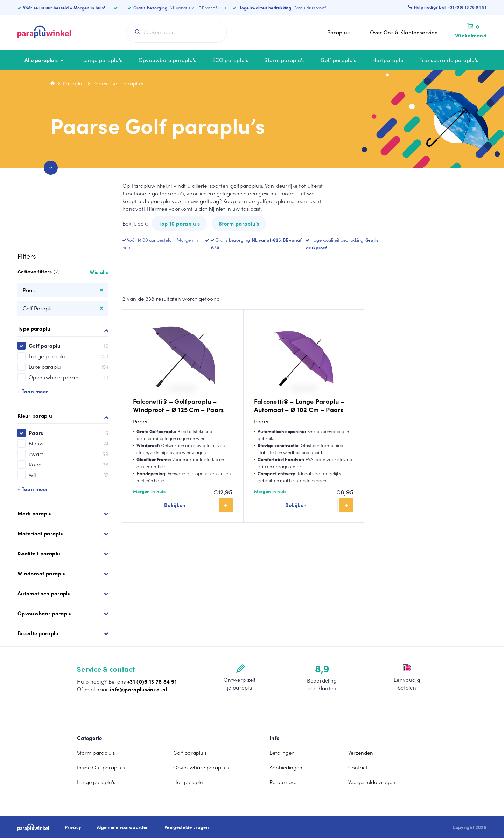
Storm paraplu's (285, 60)
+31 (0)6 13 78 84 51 (152, 681)
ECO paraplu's (230, 60)
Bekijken (175, 505)
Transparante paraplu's (449, 60)
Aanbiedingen (286, 767)
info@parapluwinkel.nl (138, 689)
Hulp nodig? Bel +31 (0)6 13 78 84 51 (450, 7)
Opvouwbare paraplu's (168, 60)
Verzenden (361, 753)
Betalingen (282, 753)
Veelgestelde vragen (372, 782)
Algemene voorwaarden (123, 827)
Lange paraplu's (103, 60)
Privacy (73, 827)
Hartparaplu (388, 60)
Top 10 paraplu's (179, 223)
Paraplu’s (339, 32)
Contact (358, 767)
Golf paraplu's (338, 60)
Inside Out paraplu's (101, 767)
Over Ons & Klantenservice (404, 32)
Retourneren (285, 782)
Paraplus (73, 83)
